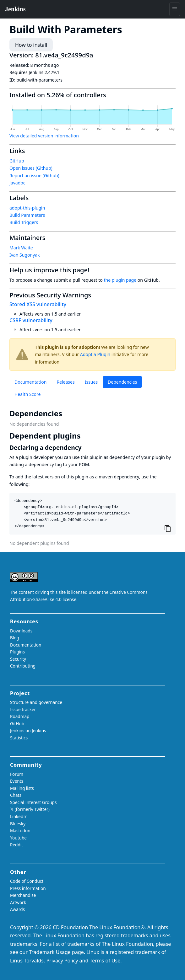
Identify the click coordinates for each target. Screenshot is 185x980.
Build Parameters (27, 215)
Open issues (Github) (31, 168)
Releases (65, 382)
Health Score (27, 394)
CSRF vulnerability (31, 320)
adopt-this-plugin (27, 208)
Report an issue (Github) (34, 176)
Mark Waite (21, 248)
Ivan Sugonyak (25, 255)
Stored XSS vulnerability (38, 304)
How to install (31, 45)
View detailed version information (44, 136)
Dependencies (122, 382)
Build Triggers (24, 222)
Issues (91, 382)
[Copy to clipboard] (168, 529)
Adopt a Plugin (95, 354)
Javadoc (17, 183)
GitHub (17, 161)
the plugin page (120, 280)
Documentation (30, 382)
